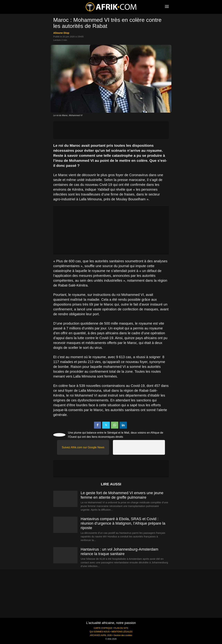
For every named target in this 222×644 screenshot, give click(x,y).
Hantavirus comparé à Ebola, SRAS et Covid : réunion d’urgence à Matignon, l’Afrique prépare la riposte (123, 523)
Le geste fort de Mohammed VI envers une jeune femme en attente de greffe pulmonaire (122, 495)
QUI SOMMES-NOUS (100, 632)
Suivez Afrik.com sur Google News (83, 447)
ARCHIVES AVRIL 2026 (101, 635)
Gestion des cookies (123, 635)
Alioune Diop (61, 33)
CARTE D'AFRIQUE (103, 628)
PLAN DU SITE (121, 628)
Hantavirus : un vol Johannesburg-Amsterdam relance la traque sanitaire (119, 552)
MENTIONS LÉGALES (122, 632)
